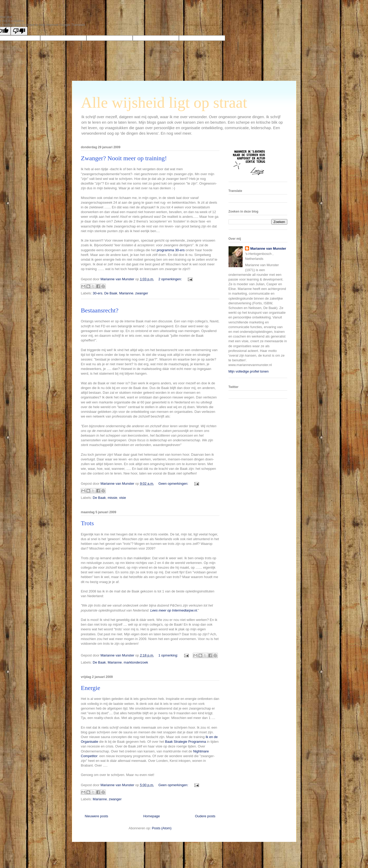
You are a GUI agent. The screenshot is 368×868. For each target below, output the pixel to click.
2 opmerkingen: (171, 279)
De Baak (111, 293)
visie (122, 498)
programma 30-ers (171, 250)
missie (112, 498)
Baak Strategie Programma (186, 742)
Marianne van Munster (268, 249)
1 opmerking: (169, 655)
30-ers (98, 293)
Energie (91, 688)
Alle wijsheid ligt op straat (164, 102)
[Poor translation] (19, 31)
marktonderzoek (136, 662)
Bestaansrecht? (100, 310)
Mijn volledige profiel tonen (249, 371)
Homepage (151, 816)
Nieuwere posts (97, 816)
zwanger (142, 293)
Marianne (126, 293)
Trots (87, 523)
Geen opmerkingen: (174, 484)
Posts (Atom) (162, 828)
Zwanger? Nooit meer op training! (124, 158)
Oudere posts (205, 816)
